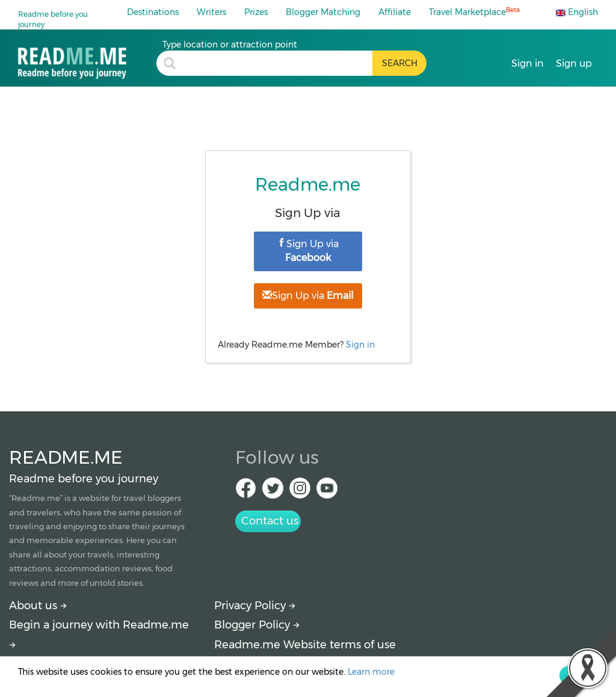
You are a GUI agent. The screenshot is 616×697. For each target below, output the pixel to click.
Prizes (256, 12)
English (577, 12)
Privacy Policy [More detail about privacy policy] (255, 606)
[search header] (278, 63)
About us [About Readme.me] (38, 606)
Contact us (270, 521)
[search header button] (399, 63)
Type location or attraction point (230, 45)
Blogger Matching (323, 12)
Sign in (360, 345)
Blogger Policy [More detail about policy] (257, 625)
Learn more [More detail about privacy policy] (371, 672)
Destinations (153, 12)
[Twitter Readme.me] (273, 492)
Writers (211, 12)
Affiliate (395, 12)
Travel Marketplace (474, 12)
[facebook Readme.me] (246, 492)
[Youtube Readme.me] (327, 492)
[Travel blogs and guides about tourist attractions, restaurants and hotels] (87, 59)
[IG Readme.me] (300, 492)
